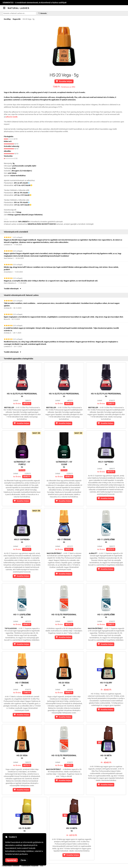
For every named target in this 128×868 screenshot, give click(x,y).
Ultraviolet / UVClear (64, 464)
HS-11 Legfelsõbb (106, 541)
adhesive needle (12, 117)
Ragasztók (17, 19)
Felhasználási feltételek (11, 866)
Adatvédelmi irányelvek (30, 866)
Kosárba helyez (64, 81)
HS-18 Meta (106, 757)
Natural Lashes (19, 8)
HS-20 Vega (64, 684)
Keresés (42, 13)
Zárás (23, 860)
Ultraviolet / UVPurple (22, 464)
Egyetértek (12, 860)
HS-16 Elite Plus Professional (22, 395)
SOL (42, 866)
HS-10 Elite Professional (64, 616)
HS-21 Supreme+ (106, 463)
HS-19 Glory (106, 684)
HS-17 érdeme (64, 541)
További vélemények (13, 289)
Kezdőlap (7, 19)
